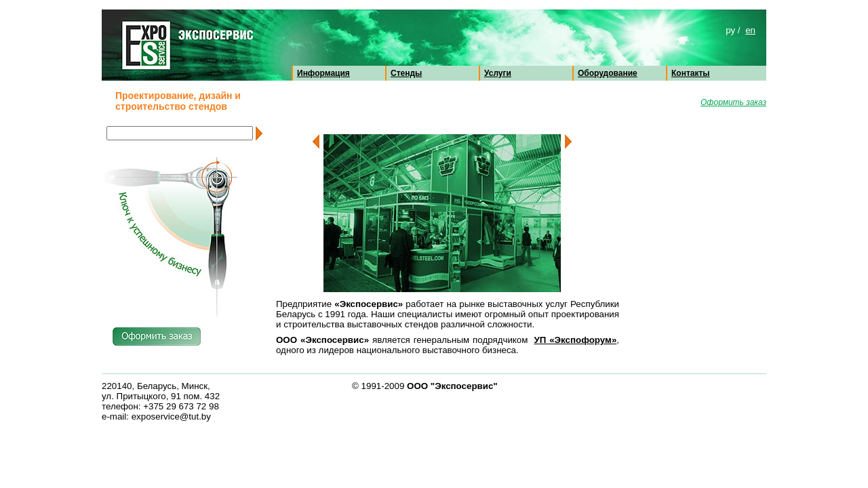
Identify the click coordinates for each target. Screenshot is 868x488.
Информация (323, 73)
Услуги (498, 73)
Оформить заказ (733, 102)
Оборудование (608, 73)
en (750, 30)
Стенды (406, 73)
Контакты (691, 73)
